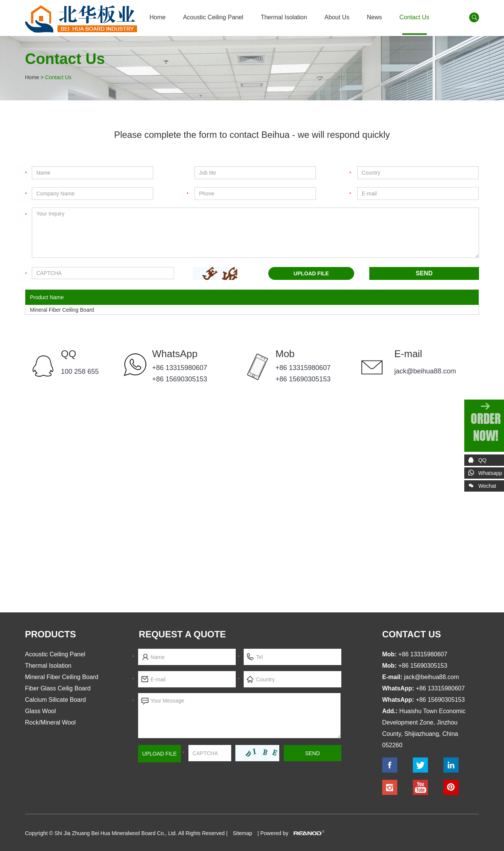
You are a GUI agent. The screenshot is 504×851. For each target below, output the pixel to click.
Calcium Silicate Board (55, 700)
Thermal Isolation (284, 17)
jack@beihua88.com (425, 371)
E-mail (408, 354)
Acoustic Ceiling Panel (213, 17)
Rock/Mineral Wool (50, 722)
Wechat (480, 487)
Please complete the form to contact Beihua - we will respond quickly (252, 135)
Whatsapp (490, 473)
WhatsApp (175, 354)
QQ (68, 354)
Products (51, 634)
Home (158, 17)
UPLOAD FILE (311, 273)
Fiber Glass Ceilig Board (58, 688)
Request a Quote (182, 634)
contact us (412, 634)
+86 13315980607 (180, 368)
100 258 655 (80, 372)
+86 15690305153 (180, 379)
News (374, 17)
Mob (285, 354)
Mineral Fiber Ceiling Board (62, 310)
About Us (337, 17)
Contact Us (414, 17)
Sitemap (242, 833)
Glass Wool (40, 711)
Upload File (159, 754)
